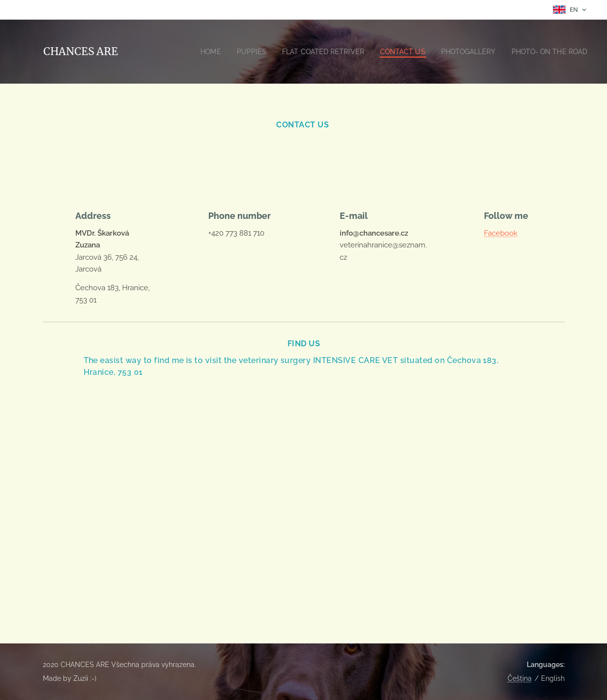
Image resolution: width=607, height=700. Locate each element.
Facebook (501, 233)
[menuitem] (245, 52)
